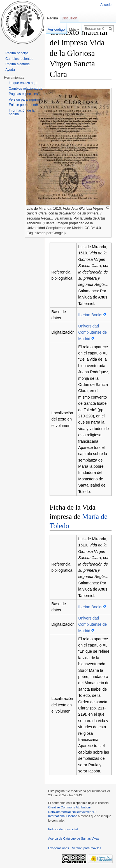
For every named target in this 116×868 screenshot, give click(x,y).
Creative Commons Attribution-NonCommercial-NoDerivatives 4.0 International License (72, 812)
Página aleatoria (18, 64)
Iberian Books (90, 315)
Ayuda (10, 70)
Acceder (106, 5)
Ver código (56, 29)
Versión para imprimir (25, 100)
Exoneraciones (59, 848)
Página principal (17, 53)
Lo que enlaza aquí (23, 83)
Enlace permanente (23, 105)
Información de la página (22, 112)
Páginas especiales (23, 94)
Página (52, 18)
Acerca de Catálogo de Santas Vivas (74, 838)
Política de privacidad (63, 829)
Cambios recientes (19, 59)
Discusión (69, 18)
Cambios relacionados (25, 89)
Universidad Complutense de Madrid (92, 332)
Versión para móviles (87, 848)
